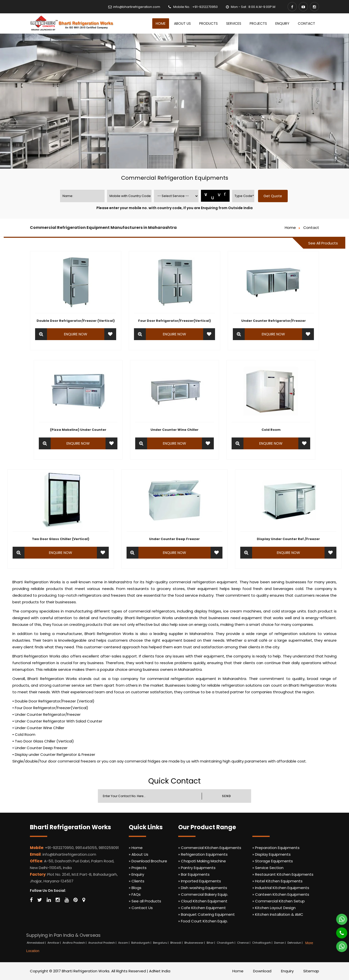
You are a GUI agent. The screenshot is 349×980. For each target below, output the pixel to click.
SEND (226, 796)
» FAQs (135, 894)
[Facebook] (292, 7)
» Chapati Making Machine (202, 861)
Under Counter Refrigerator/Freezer (273, 321)
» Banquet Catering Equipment (207, 914)
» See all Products (145, 901)
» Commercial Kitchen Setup (279, 901)
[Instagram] (314, 7)
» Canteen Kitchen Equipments (281, 894)
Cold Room (271, 430)
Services (234, 23)
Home (161, 23)
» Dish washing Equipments (203, 888)
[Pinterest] (76, 900)
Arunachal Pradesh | (103, 943)
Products (208, 23)
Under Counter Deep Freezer (174, 539)
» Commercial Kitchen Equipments (210, 848)
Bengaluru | (161, 943)
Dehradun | (295, 943)
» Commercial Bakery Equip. (203, 894)
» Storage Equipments (273, 861)
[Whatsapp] (339, 917)
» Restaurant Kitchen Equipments (283, 874)
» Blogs (135, 888)
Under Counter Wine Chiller (174, 430)
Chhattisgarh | (263, 943)
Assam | (124, 943)
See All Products (323, 243)
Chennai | (244, 943)
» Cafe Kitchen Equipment (202, 908)
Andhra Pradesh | (75, 943)
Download (262, 971)
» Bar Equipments (194, 874)
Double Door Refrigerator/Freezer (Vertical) (76, 321)
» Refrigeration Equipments (203, 854)
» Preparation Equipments (276, 848)
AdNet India (160, 971)
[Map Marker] (84, 900)
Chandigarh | (226, 943)
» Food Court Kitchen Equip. (203, 921)
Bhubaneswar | (195, 943)
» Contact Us (141, 908)
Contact (306, 23)
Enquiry (282, 23)
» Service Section (268, 868)
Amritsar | (55, 943)
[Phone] (338, 931)
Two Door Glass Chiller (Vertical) (61, 539)
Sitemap (311, 971)
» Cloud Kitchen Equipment (203, 901)
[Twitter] (40, 900)
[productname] (176, 196)
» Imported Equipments (200, 881)
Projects (258, 23)
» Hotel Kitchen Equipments (277, 881)
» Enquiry (136, 874)
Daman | (280, 943)
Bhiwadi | (177, 943)
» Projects (138, 868)
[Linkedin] (49, 900)
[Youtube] (303, 7)
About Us (182, 23)
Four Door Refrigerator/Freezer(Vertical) (174, 321)
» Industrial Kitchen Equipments (281, 888)
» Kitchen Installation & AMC (278, 914)
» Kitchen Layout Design (274, 908)
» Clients (137, 881)
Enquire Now (76, 334)
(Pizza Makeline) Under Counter (78, 430)
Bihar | (211, 943)
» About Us (139, 854)
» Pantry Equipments (197, 868)
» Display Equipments (272, 854)
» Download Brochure (148, 861)
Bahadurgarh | (142, 943)
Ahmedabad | (37, 943)
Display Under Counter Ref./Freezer (288, 539)
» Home (136, 848)
